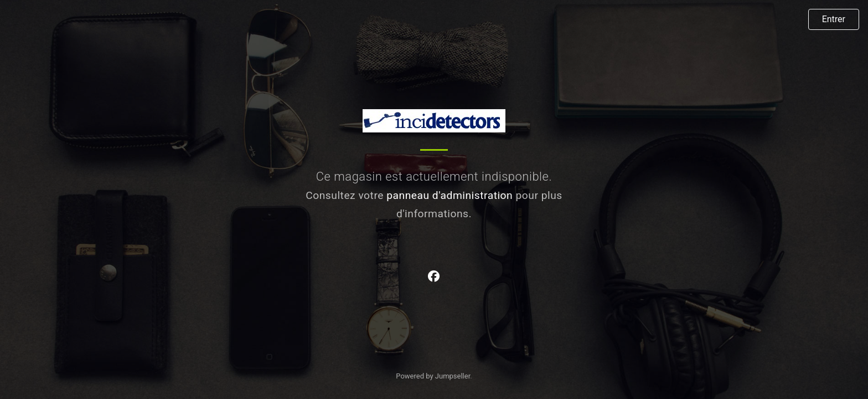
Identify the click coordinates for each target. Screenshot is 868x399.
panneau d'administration (449, 195)
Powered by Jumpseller (433, 376)
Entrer (834, 19)
